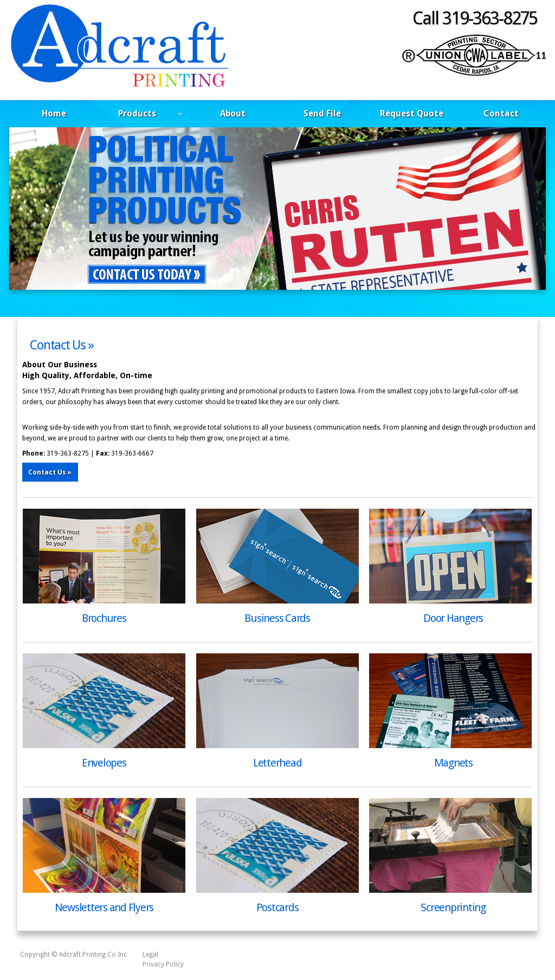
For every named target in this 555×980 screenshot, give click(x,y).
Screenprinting (453, 907)
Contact (501, 113)
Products (141, 115)
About (233, 113)
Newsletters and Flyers (104, 907)
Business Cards (277, 618)
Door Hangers (453, 618)
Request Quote (412, 113)
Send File (322, 113)
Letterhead (277, 763)
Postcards (277, 907)
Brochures (104, 618)
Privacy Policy (163, 964)
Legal (150, 955)
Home (54, 113)
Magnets (453, 763)
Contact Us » (62, 345)
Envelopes (104, 763)
